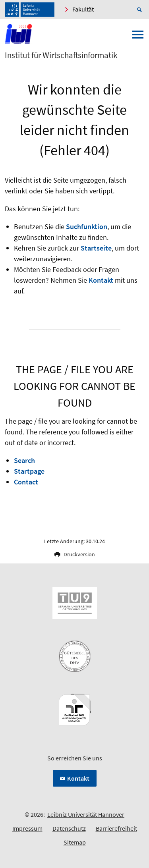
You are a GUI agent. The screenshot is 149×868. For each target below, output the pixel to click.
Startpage (29, 471)
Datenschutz (69, 828)
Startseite (96, 248)
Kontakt (101, 280)
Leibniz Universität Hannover (86, 814)
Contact (26, 482)
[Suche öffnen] (141, 10)
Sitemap (75, 842)
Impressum (27, 828)
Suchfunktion (87, 227)
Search (24, 460)
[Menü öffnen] (138, 37)
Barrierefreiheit (116, 828)
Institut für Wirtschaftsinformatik (61, 55)
